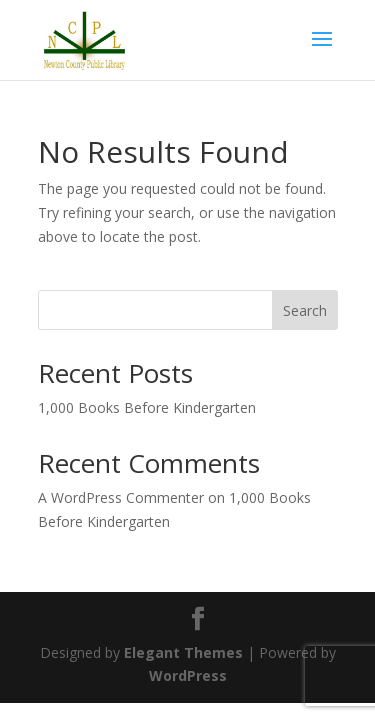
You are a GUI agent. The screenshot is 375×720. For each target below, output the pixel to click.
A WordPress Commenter (121, 497)
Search (305, 310)
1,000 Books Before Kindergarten (147, 407)
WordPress (188, 675)
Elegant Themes (183, 652)
